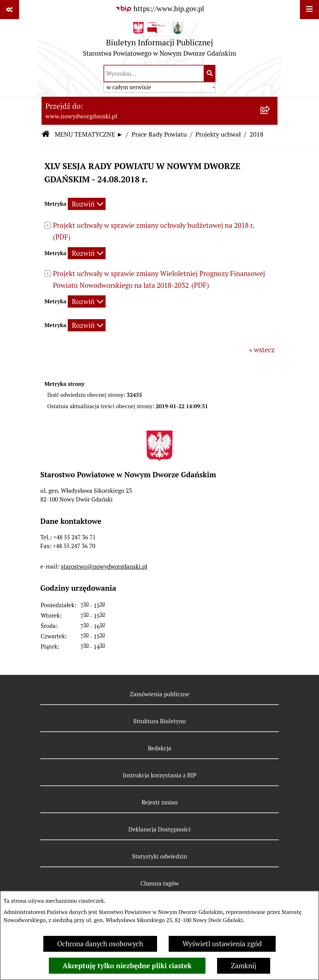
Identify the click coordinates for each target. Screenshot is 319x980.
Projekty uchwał (218, 134)
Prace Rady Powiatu (159, 134)
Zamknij (244, 966)
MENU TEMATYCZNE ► (89, 134)
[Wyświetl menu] (309, 10)
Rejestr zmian (160, 802)
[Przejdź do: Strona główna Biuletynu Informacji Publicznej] (46, 134)
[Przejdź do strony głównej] (160, 41)
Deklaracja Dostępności (159, 829)
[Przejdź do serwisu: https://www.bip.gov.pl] (160, 9)
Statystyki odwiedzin (160, 856)
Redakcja (160, 748)
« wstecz (262, 350)
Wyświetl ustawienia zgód (222, 944)
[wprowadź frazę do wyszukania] (154, 73)
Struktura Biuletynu (160, 721)
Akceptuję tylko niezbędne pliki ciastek (127, 966)
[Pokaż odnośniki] (10, 10)
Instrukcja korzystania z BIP (159, 775)
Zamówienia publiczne (160, 694)
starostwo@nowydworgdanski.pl (104, 566)
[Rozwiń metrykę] (87, 204)
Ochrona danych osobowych (100, 944)
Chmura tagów (160, 883)
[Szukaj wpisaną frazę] (210, 73)
